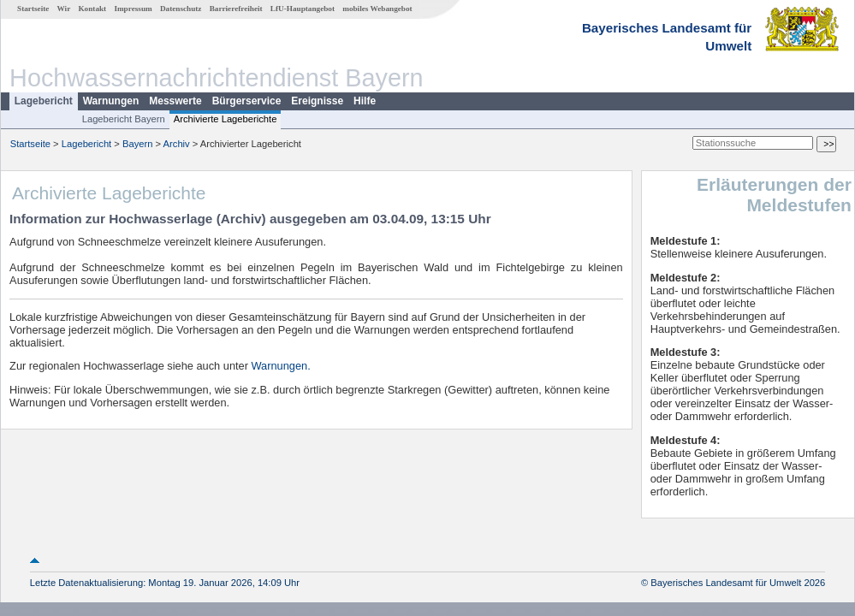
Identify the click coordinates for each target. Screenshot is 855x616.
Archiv (177, 144)
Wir (64, 9)
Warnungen (111, 101)
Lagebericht (44, 101)
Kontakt (92, 9)
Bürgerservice (247, 101)
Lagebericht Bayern (124, 119)
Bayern (137, 144)
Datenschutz (181, 9)
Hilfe (365, 101)
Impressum (133, 9)
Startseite (33, 9)
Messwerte (175, 101)
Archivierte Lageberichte (226, 119)
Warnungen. (281, 366)
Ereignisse (317, 101)
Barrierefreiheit (236, 9)
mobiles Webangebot (377, 9)
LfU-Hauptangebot (303, 9)
